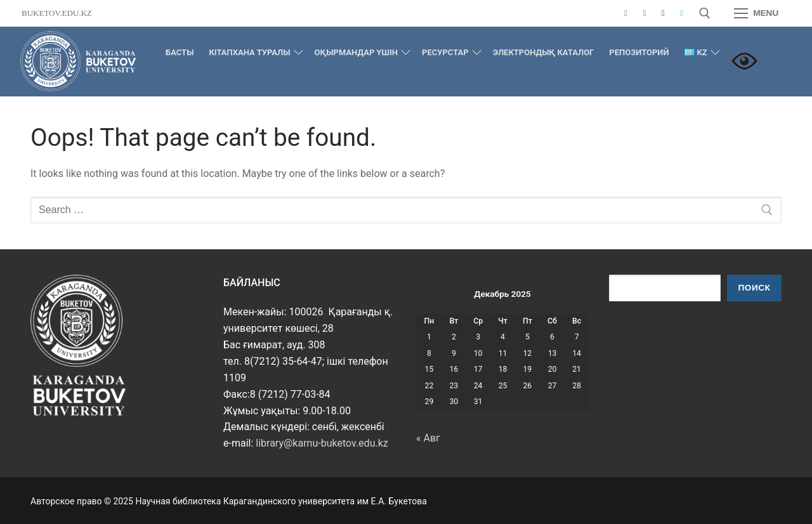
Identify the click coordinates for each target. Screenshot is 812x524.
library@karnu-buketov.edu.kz (322, 443)
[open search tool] (705, 13)
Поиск (755, 288)
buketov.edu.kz (57, 13)
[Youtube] (644, 13)
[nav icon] (756, 13)
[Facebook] (626, 13)
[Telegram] (682, 13)
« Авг (428, 438)
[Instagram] (663, 13)
